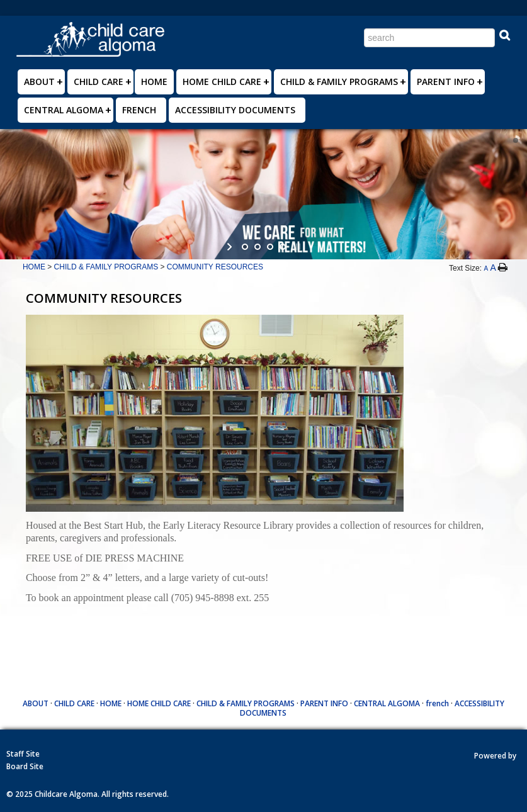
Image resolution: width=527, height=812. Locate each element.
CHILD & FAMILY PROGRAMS (339, 82)
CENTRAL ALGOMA (64, 110)
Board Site (25, 766)
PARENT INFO (446, 82)
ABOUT (39, 82)
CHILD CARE (99, 82)
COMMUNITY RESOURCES (215, 267)
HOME (154, 82)
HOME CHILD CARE (222, 82)
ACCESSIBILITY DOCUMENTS (235, 110)
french (139, 110)
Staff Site (23, 754)
